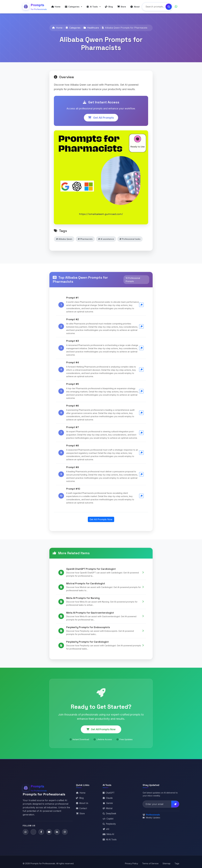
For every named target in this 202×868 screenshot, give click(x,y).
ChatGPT (109, 793)
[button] (74, 7)
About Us (82, 803)
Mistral (108, 808)
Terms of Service (150, 863)
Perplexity (109, 824)
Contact (82, 808)
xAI (106, 829)
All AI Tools (110, 840)
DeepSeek (109, 814)
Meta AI (108, 834)
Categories (73, 28)
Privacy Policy (132, 863)
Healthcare (91, 28)
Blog (80, 798)
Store (80, 814)
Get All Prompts (101, 118)
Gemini (108, 803)
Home (57, 28)
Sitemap (167, 863)
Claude (108, 798)
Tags (177, 863)
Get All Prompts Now (101, 519)
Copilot (108, 819)
